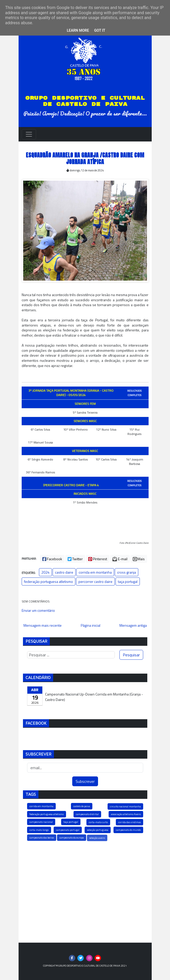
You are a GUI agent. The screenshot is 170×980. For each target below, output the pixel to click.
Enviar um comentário (38, 610)
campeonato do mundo (128, 830)
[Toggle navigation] (29, 134)
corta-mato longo (39, 830)
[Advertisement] (85, 891)
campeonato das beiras (42, 838)
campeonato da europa (72, 838)
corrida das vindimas (129, 822)
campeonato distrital (87, 814)
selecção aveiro (97, 838)
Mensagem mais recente (43, 625)
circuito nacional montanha (125, 806)
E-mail (120, 559)
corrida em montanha (95, 572)
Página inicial (91, 625)
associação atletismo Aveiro (126, 814)
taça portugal (128, 581)
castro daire (64, 572)
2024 (45, 572)
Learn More (78, 30)
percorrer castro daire (95, 581)
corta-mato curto (98, 822)
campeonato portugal (68, 830)
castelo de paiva (82, 806)
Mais (139, 559)
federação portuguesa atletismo (48, 581)
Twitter (75, 559)
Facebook (52, 559)
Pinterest (98, 559)
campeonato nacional (41, 822)
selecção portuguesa (98, 830)
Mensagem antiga (133, 625)
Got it (100, 30)
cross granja (127, 572)
